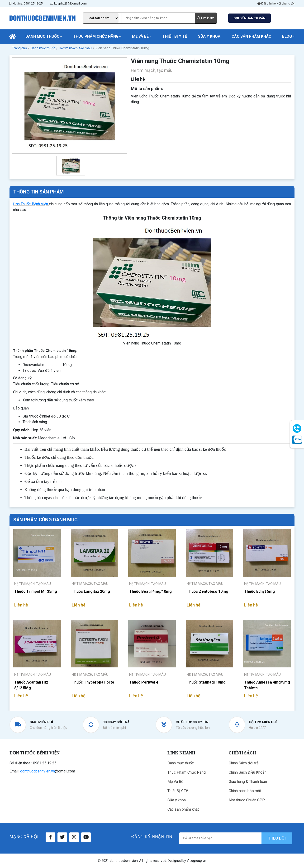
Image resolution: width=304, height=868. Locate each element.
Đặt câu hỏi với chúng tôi (276, 3)
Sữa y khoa (209, 36)
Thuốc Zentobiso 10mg (207, 591)
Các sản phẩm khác (251, 36)
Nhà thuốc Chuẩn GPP (247, 800)
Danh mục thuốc (42, 36)
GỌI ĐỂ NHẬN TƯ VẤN (249, 18)
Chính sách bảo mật (245, 791)
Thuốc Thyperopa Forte (93, 682)
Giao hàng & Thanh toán (248, 782)
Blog (287, 36)
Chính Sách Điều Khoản (248, 772)
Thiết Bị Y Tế (175, 36)
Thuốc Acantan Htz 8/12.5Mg (31, 685)
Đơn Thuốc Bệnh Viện (31, 204)
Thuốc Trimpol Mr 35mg (36, 591)
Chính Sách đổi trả (244, 763)
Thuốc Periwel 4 (144, 682)
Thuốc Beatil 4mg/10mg (150, 591)
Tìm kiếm (206, 18)
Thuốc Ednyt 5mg (259, 591)
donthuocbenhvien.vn (38, 771)
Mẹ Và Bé (140, 36)
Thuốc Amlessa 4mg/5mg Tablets (267, 685)
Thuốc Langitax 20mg (91, 591)
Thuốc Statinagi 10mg (206, 682)
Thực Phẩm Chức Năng (96, 36)
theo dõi (277, 838)
